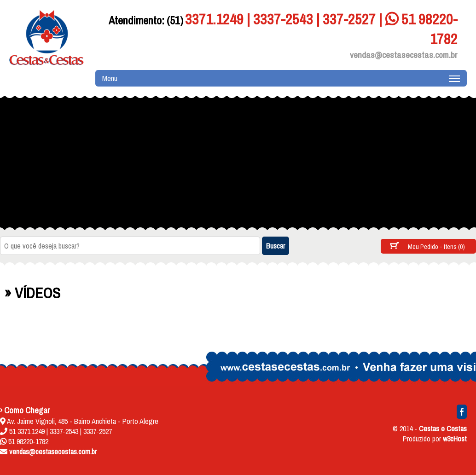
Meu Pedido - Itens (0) (436, 246)
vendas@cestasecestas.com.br (404, 55)
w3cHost (455, 439)
